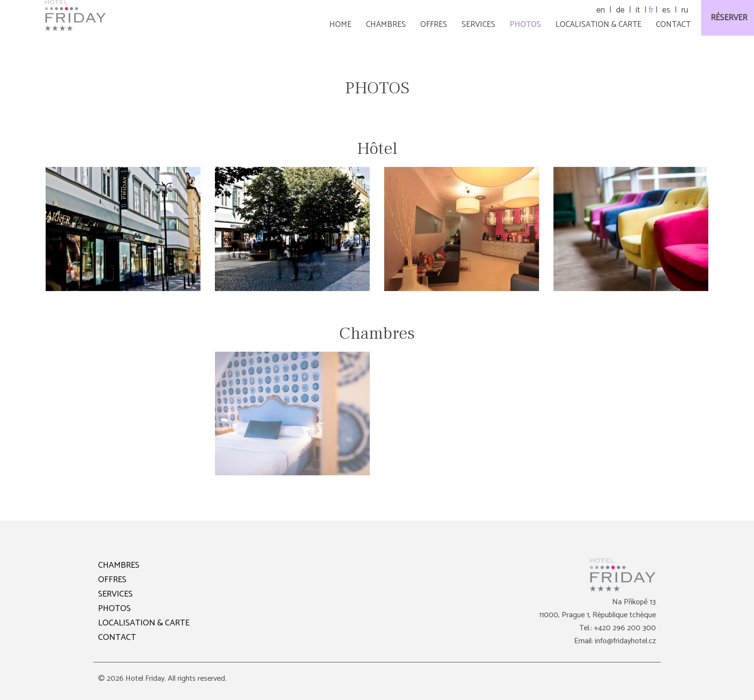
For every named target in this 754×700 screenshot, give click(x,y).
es (666, 10)
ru (685, 10)
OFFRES (112, 580)
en (601, 10)
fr (651, 10)
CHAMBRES (119, 565)
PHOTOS (114, 609)
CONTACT (117, 637)
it (638, 10)
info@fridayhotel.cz (625, 641)
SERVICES (115, 594)
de (620, 10)
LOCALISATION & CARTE (144, 623)
